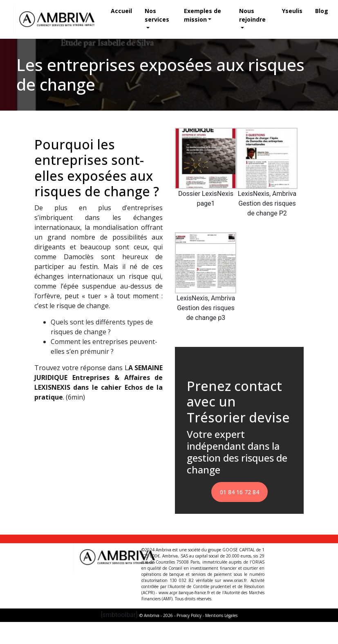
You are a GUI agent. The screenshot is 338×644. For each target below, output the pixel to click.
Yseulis (292, 11)
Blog (322, 11)
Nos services (157, 15)
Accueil (122, 11)
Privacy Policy (189, 615)
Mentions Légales (221, 615)
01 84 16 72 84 (240, 492)
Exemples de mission (203, 15)
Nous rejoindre (252, 15)
